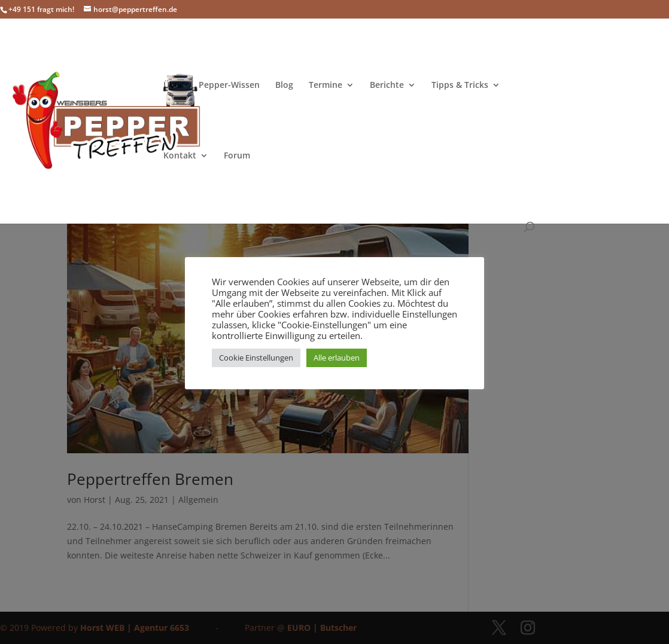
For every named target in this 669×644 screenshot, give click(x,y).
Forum (237, 156)
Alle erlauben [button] (337, 358)
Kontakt (180, 156)
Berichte (387, 86)
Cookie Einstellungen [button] (256, 358)
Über (173, 86)
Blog (284, 86)
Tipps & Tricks (460, 86)
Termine (326, 86)
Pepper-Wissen (229, 86)
